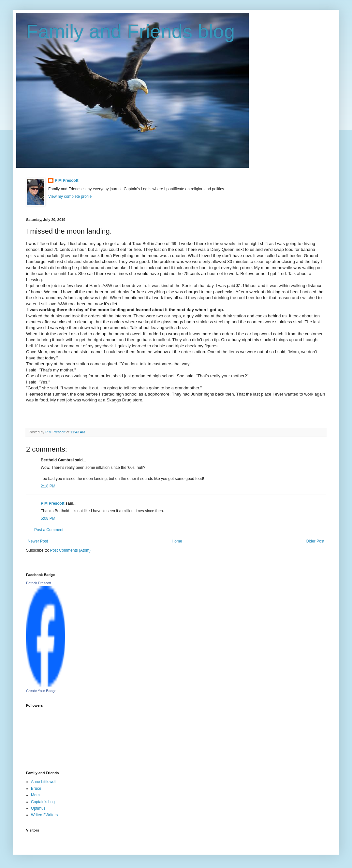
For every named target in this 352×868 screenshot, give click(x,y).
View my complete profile (70, 196)
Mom (35, 795)
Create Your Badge (41, 691)
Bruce (36, 788)
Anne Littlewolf (44, 782)
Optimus (38, 808)
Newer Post (38, 541)
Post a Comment (49, 530)
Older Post (315, 541)
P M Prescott (66, 181)
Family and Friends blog (130, 31)
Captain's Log (43, 802)
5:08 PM (48, 518)
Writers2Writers (44, 815)
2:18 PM (48, 486)
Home (177, 541)
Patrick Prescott (39, 583)
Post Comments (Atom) (70, 550)
